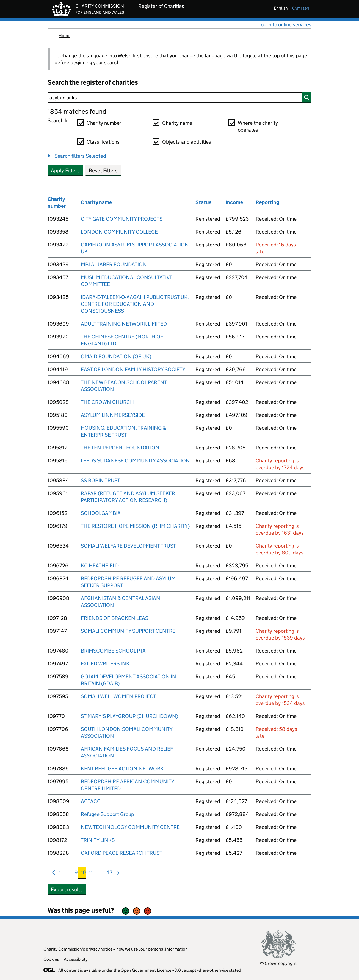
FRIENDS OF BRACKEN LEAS (114, 618)
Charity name (177, 123)
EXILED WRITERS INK (105, 664)
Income (234, 202)
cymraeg (301, 8)
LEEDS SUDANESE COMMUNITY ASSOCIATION (135, 461)
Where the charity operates (258, 126)
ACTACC (91, 801)
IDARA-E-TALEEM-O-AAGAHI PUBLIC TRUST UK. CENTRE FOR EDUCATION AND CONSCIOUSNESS (135, 304)
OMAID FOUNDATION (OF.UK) (116, 356)
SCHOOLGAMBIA (101, 513)
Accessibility (76, 959)
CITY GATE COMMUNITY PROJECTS (122, 219)
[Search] (179, 98)
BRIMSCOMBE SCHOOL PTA (113, 651)
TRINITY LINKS (98, 840)
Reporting (267, 202)
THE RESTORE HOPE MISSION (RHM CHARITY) (135, 526)
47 (109, 874)
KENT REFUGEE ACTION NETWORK (122, 769)
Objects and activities (187, 142)
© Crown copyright (278, 963)
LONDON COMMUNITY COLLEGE (119, 232)
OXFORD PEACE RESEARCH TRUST (121, 853)
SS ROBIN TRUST (100, 480)
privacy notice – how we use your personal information (137, 949)
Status (203, 202)
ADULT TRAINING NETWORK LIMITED (124, 324)
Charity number (104, 123)
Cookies (51, 959)
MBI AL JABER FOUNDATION (114, 264)
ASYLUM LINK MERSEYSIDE (113, 415)
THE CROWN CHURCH (107, 402)
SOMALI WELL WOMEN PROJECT (118, 696)
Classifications (103, 142)
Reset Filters (103, 170)
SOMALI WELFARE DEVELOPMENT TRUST (128, 546)
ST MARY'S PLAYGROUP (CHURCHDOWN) (129, 716)
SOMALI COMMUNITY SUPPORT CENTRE (128, 631)
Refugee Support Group (107, 814)
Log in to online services (285, 25)
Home (64, 36)
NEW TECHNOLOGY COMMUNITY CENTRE (130, 827)
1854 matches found (77, 111)
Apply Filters (65, 170)
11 (91, 874)
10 (83, 874)
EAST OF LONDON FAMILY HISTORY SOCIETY (133, 369)
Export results (67, 889)
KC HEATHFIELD (100, 566)
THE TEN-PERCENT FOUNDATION (120, 448)
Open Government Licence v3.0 (151, 970)
